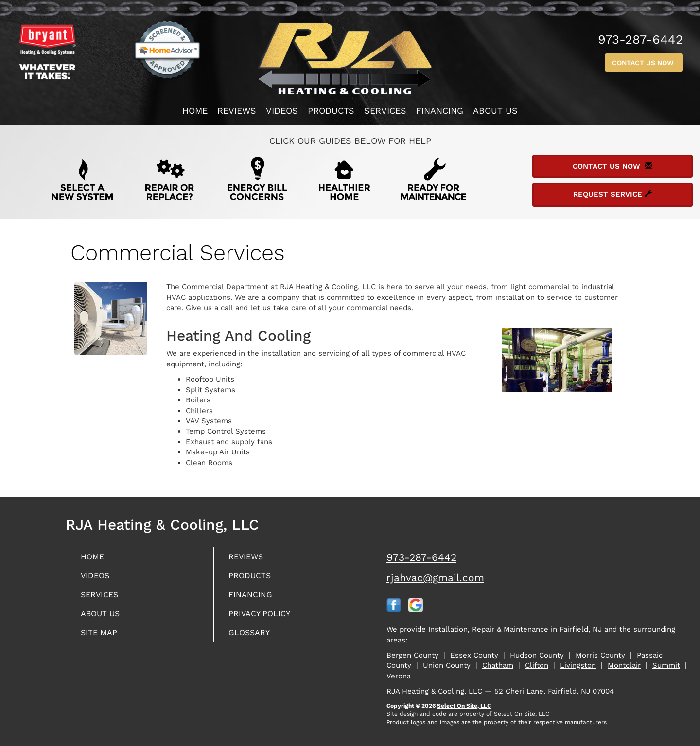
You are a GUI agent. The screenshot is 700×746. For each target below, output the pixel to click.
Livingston (578, 665)
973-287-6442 (421, 557)
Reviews (237, 111)
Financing (440, 111)
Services (385, 111)
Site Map (101, 637)
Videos (282, 111)
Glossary (252, 637)
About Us (495, 111)
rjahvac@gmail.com (435, 578)
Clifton (537, 665)
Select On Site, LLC (464, 706)
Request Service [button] (612, 194)
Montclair (624, 665)
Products (331, 111)
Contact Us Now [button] (644, 63)
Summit (666, 665)
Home (195, 111)
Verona (399, 676)
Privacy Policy (262, 617)
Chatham (498, 665)
